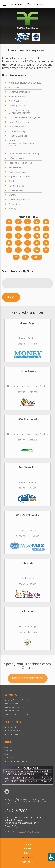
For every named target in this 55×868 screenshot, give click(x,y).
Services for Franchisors (14, 707)
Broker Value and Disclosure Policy (21, 823)
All (37, 257)
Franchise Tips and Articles (15, 761)
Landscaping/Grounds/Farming (24, 154)
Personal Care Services (20, 163)
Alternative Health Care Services (25, 83)
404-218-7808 (16, 811)
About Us (8, 747)
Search (11, 297)
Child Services (15, 101)
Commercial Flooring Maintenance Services (19, 111)
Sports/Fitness (16, 190)
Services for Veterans (13, 711)
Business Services (18, 96)
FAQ (6, 754)
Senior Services (16, 186)
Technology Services (19, 199)
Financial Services (17, 127)
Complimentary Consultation (16, 714)
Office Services (16, 158)
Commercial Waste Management (25, 117)
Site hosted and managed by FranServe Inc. (22, 832)
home (28, 844)
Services (28, 853)
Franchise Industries (13, 731)
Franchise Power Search (28, 687)
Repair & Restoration (19, 176)
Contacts (27, 862)
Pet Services (15, 167)
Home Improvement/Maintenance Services (22, 143)
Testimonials (10, 758)
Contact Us (9, 751)
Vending (13, 209)
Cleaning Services (17, 106)
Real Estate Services (19, 172)
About (27, 848)
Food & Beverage (17, 131)
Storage (13, 195)
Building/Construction (19, 92)
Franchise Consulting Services (17, 700)
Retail (11, 181)
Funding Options (11, 704)
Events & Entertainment (21, 122)
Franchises (28, 857)
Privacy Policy (11, 826)
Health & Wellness (18, 136)
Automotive (14, 87)
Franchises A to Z (12, 727)
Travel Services (16, 204)
